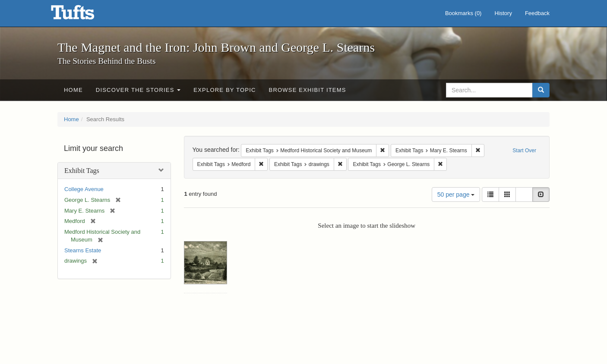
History (503, 13)
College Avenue (84, 189)
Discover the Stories (138, 90)
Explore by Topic (224, 90)
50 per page (456, 195)
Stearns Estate (83, 250)
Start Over (524, 151)
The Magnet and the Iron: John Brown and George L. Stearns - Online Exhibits (83, 15)
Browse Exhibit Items (308, 90)
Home (73, 90)
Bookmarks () (463, 13)
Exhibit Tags (82, 171)
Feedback (537, 13)
